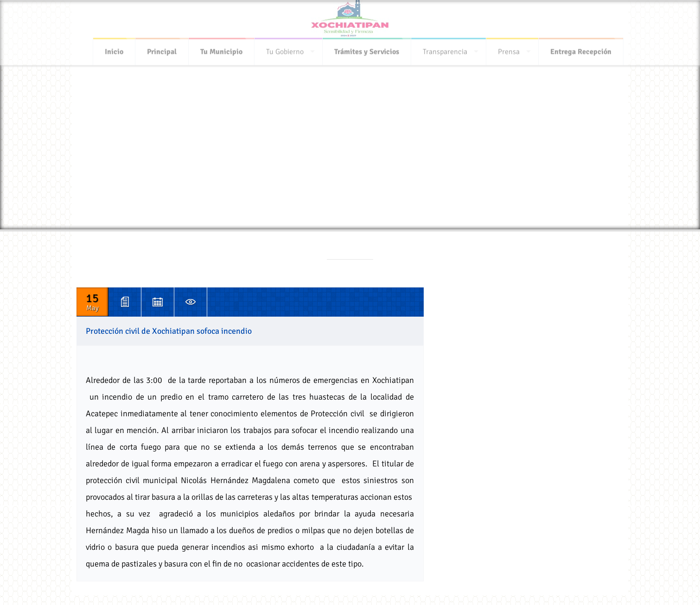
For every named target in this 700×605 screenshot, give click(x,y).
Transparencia (445, 49)
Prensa (509, 49)
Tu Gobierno (285, 49)
